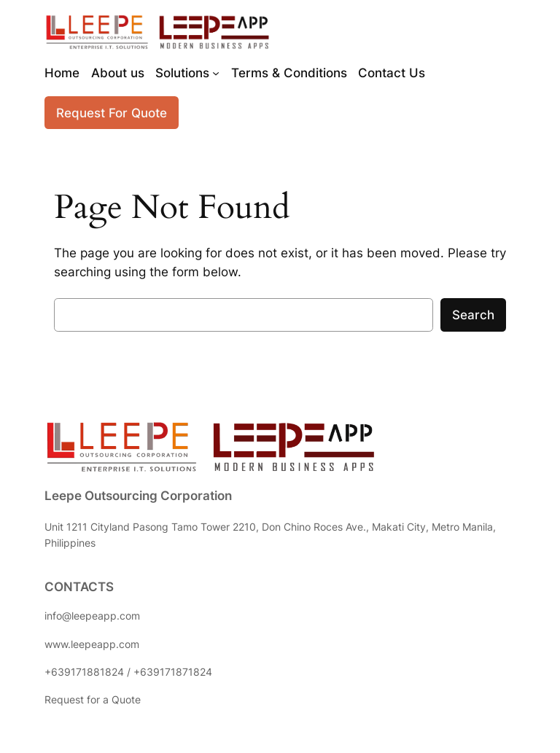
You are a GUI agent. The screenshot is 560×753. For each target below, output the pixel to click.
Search (473, 315)
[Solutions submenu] (216, 73)
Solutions (182, 73)
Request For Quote (112, 113)
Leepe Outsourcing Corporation (138, 496)
